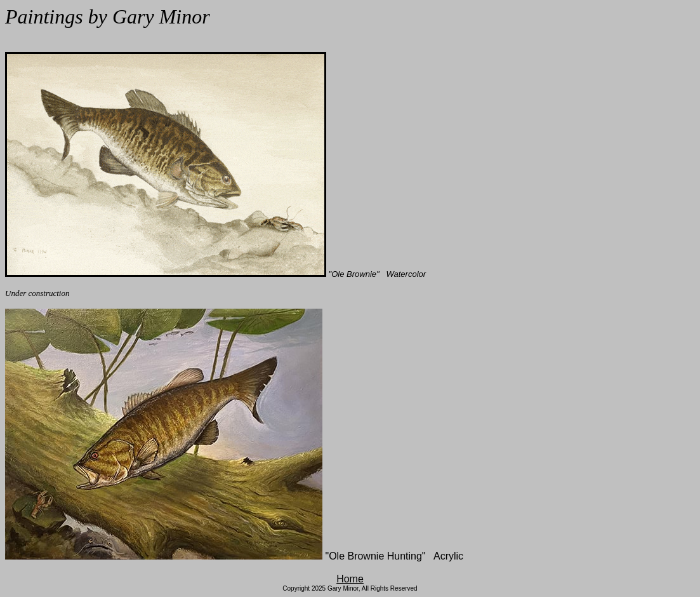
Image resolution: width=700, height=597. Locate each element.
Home (350, 579)
